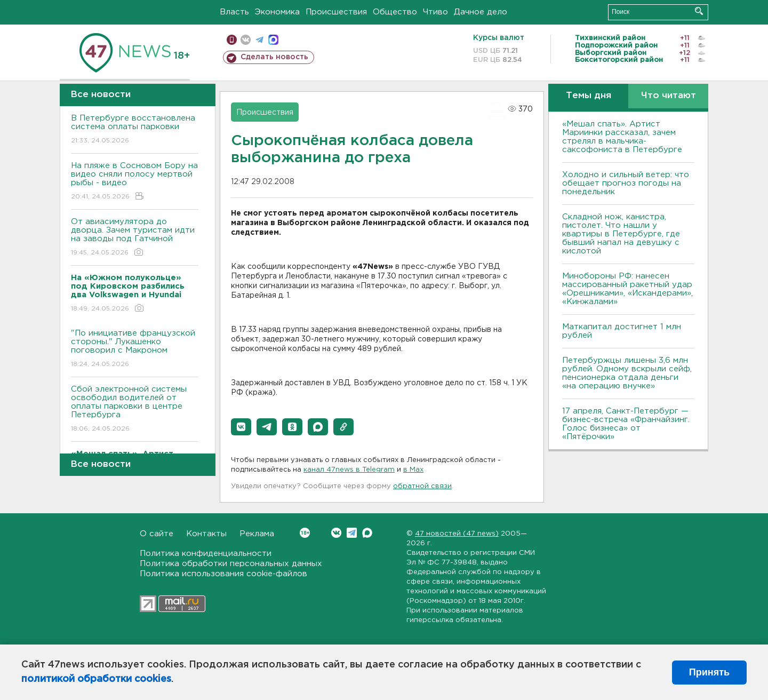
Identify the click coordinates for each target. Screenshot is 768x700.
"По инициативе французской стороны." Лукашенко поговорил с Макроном (135, 349)
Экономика (277, 12)
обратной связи (422, 486)
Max (367, 533)
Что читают (669, 96)
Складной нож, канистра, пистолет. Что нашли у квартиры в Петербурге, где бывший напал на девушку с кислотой (621, 234)
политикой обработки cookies (96, 679)
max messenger (273, 40)
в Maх (413, 470)
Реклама (257, 534)
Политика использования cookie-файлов (223, 574)
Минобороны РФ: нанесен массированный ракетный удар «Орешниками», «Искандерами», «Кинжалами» (627, 289)
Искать (699, 11)
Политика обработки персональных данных (231, 564)
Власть (234, 12)
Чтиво (435, 12)
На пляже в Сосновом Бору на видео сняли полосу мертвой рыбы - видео (135, 182)
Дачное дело (481, 12)
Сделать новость (274, 57)
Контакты (206, 534)
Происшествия (336, 12)
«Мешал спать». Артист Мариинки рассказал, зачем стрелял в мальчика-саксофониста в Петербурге (622, 137)
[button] (241, 427)
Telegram (352, 533)
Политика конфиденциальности (206, 554)
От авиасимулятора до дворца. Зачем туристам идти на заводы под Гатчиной (135, 238)
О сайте (157, 534)
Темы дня (589, 96)
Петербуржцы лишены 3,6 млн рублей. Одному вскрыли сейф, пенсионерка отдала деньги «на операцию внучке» (627, 373)
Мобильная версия (232, 40)
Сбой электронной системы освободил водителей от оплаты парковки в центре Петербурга (135, 409)
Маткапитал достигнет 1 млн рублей (622, 331)
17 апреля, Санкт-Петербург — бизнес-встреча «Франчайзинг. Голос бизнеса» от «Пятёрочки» (626, 424)
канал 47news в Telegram (349, 470)
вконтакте (246, 40)
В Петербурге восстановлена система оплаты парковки (135, 130)
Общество (395, 12)
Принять (709, 672)
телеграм (259, 40)
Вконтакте (305, 533)
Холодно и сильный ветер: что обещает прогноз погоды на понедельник (626, 183)
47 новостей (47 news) (457, 534)
